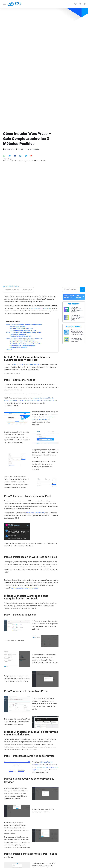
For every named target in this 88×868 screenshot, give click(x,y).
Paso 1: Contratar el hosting (17, 327)
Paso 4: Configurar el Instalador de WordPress (22, 346)
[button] (80, 4)
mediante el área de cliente (35, 513)
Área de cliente (27, 290)
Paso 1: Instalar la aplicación (18, 334)
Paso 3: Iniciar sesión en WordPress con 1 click (23, 330)
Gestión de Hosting (12, 290)
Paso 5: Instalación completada (19, 348)
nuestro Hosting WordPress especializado (27, 364)
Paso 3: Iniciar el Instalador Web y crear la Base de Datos (26, 344)
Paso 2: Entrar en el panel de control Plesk (21, 328)
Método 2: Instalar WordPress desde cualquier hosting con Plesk (24, 332)
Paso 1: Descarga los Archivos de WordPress (22, 340)
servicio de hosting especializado (40, 308)
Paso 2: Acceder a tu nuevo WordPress (21, 336)
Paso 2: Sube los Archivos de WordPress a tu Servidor (25, 342)
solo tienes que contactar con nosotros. (25, 588)
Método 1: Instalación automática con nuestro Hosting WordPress (24, 325)
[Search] (82, 289)
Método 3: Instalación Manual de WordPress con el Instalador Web (24, 338)
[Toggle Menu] (4, 4)
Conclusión (9, 350)
